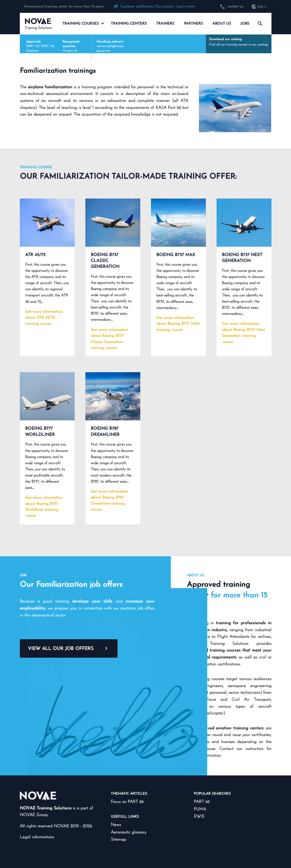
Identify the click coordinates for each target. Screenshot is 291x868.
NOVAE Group (34, 815)
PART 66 (202, 802)
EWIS (199, 817)
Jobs (245, 24)
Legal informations (37, 837)
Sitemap (118, 840)
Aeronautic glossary (129, 832)
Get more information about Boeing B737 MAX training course (178, 324)
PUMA (200, 809)
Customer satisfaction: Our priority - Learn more (158, 7)
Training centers (129, 24)
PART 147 (33, 46)
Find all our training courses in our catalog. (239, 42)
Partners (193, 24)
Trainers (165, 24)
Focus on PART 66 (127, 802)
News (116, 825)
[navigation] (259, 7)
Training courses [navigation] (83, 23)
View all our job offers (69, 648)
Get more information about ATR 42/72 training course (44, 318)
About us (222, 24)
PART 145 (48, 46)
